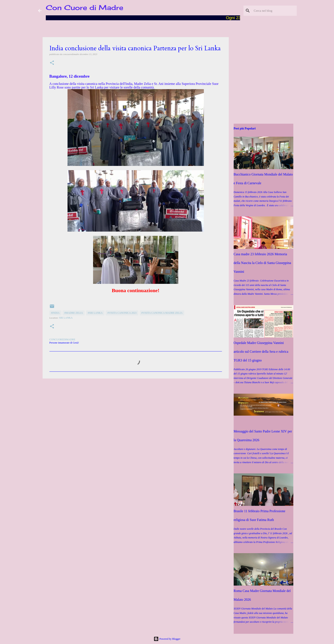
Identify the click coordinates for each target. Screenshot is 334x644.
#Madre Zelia (74, 313)
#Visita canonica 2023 (122, 313)
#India (55, 313)
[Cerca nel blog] (274, 11)
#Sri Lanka (95, 313)
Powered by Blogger (167, 639)
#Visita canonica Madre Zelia (162, 313)
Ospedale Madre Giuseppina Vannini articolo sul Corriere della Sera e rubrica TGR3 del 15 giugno (261, 352)
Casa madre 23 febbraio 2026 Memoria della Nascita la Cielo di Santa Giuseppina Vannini (262, 263)
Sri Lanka (66, 318)
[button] (52, 63)
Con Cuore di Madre (85, 8)
